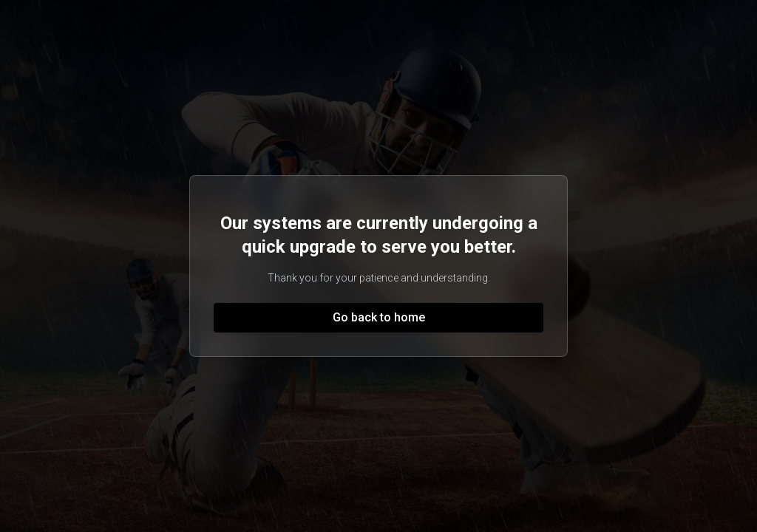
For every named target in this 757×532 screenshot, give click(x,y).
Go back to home (379, 317)
